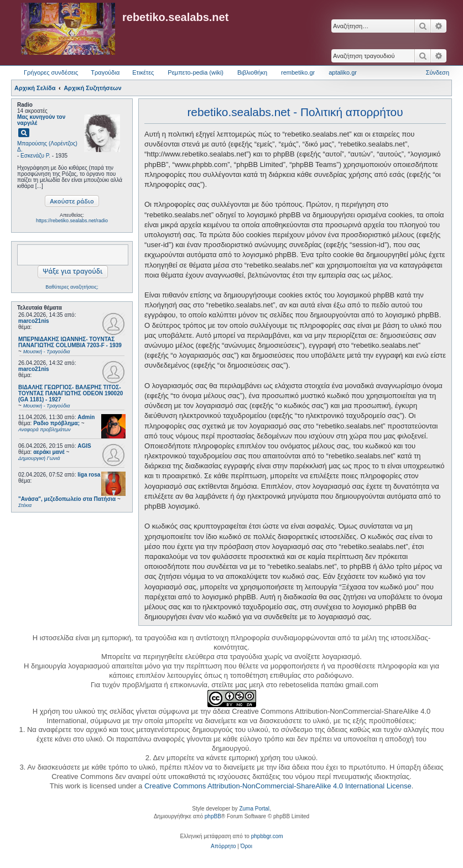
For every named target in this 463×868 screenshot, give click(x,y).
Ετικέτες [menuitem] (143, 72)
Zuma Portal (254, 809)
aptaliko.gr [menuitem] (343, 72)
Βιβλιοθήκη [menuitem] (252, 72)
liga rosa (89, 475)
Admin (86, 417)
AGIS (84, 446)
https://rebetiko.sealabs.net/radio (72, 221)
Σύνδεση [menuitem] (438, 72)
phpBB (213, 816)
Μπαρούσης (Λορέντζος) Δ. (47, 147)
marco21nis (34, 321)
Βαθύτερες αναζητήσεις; (72, 287)
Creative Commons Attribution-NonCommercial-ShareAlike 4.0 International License (278, 786)
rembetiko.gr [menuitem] (298, 72)
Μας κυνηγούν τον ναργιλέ (41, 120)
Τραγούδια (105, 72)
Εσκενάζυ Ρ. (35, 156)
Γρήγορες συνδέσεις (51, 72)
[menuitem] (223, 846)
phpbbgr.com (267, 836)
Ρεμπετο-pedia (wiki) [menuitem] (196, 72)
